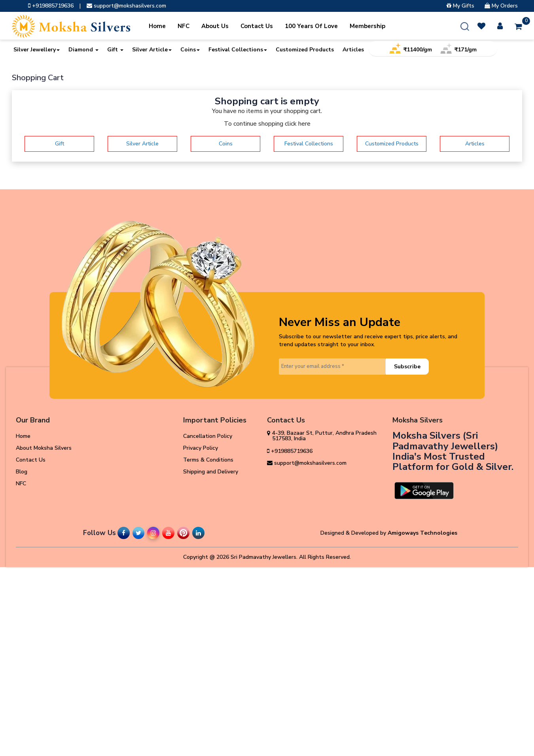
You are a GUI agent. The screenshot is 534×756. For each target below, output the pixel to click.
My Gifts (460, 6)
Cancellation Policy (208, 436)
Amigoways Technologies (422, 533)
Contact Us (257, 26)
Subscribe (407, 367)
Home (157, 26)
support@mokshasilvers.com (126, 6)
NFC (184, 26)
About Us (215, 26)
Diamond (83, 50)
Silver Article (152, 50)
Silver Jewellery (37, 50)
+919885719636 (51, 6)
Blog (22, 472)
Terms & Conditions (208, 460)
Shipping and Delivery (211, 472)
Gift (115, 50)
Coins (190, 50)
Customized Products (305, 50)
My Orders (501, 6)
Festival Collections (238, 50)
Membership (367, 26)
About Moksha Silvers (44, 448)
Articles (353, 50)
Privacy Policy (201, 448)
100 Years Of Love (311, 26)
